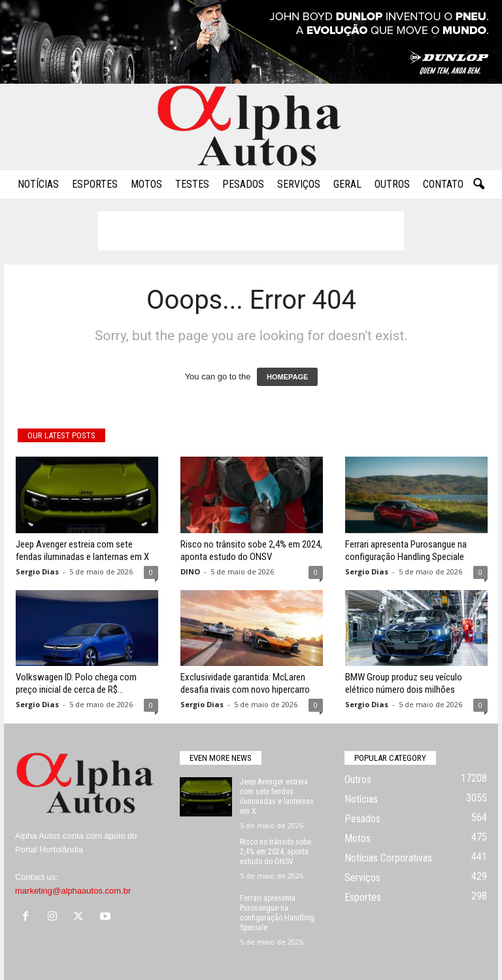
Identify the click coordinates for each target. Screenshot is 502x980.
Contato (443, 184)
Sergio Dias (37, 571)
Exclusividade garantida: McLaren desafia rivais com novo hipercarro (245, 683)
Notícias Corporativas (388, 858)
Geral (347, 184)
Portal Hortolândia (49, 849)
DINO (190, 571)
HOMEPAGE (287, 377)
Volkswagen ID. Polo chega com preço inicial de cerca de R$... (76, 683)
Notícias (38, 184)
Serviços (299, 184)
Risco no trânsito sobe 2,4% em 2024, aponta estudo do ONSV (251, 551)
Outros (392, 184)
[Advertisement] (251, 231)
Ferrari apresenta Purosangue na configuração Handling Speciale (406, 551)
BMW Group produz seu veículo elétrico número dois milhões (404, 683)
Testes (192, 184)
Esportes (95, 184)
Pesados (243, 184)
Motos (146, 184)
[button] (478, 184)
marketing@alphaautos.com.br (73, 891)
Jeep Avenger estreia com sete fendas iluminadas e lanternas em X (82, 551)
